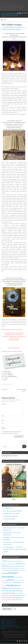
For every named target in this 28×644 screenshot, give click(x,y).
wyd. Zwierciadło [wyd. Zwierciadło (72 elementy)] (9, 600)
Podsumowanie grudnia (9, 519)
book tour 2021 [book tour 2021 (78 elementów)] (13, 566)
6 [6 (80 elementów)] (2, 561)
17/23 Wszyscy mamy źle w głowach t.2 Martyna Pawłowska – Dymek (15, 549)
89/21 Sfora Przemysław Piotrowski (12, 511)
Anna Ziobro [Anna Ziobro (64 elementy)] (13, 564)
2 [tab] (15, 499)
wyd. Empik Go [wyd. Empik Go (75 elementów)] (11, 588)
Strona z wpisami (12, 619)
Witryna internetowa (3, 428)
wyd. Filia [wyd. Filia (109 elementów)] (17, 588)
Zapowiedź (5, 389)
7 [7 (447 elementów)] (3, 561)
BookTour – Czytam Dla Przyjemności (9, 622)
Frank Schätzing (6, 29)
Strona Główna (4, 619)
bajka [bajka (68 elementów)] (24, 564)
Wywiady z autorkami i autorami (8, 627)
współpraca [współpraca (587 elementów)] (12, 585)
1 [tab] (13, 499)
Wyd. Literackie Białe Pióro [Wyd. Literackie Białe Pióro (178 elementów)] (11, 591)
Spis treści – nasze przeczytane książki (9, 625)
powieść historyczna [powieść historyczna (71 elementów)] (8, 583)
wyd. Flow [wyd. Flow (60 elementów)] (22, 588)
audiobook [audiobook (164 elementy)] (19, 564)
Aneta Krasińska (7, 542)
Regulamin (3, 628)
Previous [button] (4, 480)
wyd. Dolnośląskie (17, 29)
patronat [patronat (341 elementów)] (11, 580)
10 (2, 29)
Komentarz (3, 405)
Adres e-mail (3, 423)
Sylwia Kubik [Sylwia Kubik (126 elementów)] (17, 582)
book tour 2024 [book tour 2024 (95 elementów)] (14, 568)
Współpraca (18, 627)
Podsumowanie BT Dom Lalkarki (11, 514)
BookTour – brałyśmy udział (7, 621)
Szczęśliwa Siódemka (8, 547)
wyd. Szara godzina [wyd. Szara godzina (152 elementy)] (15, 597)
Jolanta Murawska (8, 533)
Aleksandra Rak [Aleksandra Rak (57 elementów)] (11, 561)
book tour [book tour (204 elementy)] (5, 566)
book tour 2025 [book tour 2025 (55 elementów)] (21, 568)
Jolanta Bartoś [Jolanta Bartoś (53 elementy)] (5, 570)
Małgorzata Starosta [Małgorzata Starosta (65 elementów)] (18, 577)
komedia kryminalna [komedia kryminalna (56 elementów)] (21, 570)
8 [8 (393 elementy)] (5, 561)
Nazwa (3, 417)
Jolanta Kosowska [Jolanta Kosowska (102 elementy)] (12, 570)
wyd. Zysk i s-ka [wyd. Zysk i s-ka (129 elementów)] (18, 600)
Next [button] (24, 480)
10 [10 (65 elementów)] (7, 561)
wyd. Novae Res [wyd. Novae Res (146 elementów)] (10, 593)
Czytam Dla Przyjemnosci (9, 27)
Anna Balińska (7, 537)
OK (24, 446)
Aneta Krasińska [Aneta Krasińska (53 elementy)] (17, 561)
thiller (11, 29)
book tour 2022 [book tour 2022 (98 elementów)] (20, 566)
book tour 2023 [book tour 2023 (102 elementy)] (6, 568)
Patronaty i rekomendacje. (6, 624)
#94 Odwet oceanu (8, 508)
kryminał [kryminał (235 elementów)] (5, 573)
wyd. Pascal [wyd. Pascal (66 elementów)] (18, 593)
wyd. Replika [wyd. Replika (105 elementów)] (15, 595)
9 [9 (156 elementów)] (6, 561)
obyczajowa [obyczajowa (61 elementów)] (4, 580)
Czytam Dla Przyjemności (11, 14)
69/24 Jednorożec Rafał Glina (11, 516)
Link (11, 384)
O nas (24, 627)
